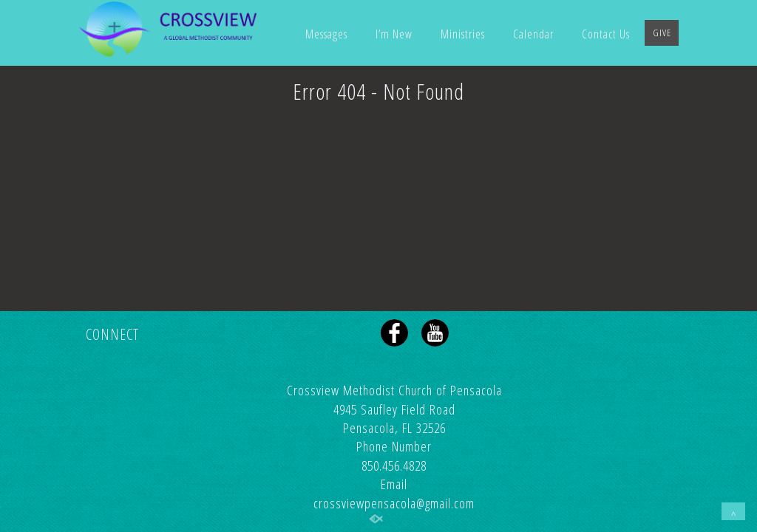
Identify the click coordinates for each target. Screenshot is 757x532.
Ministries (463, 34)
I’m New (394, 34)
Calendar (533, 34)
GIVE (662, 33)
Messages (326, 34)
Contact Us (606, 34)
